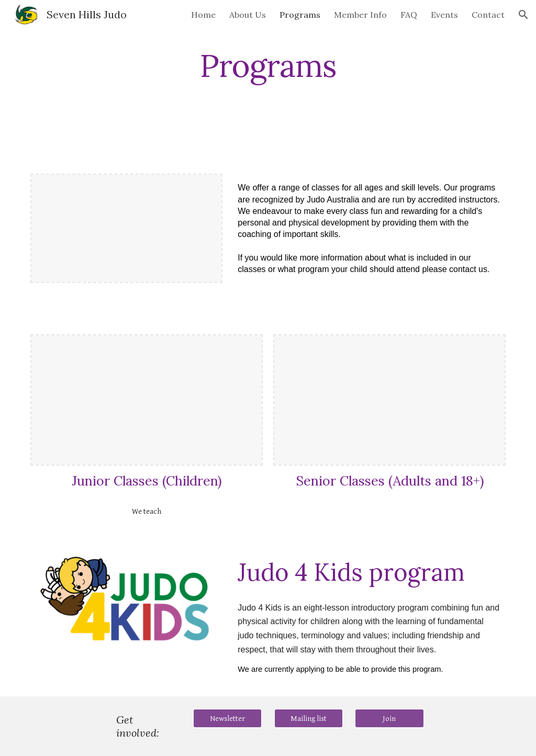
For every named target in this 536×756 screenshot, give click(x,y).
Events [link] (444, 15)
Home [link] (203, 15)
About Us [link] (248, 15)
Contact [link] (488, 15)
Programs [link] (300, 15)
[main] (268, 65)
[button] (523, 15)
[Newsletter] (227, 718)
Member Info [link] (360, 15)
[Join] (389, 718)
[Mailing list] (309, 718)
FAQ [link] (409, 15)
